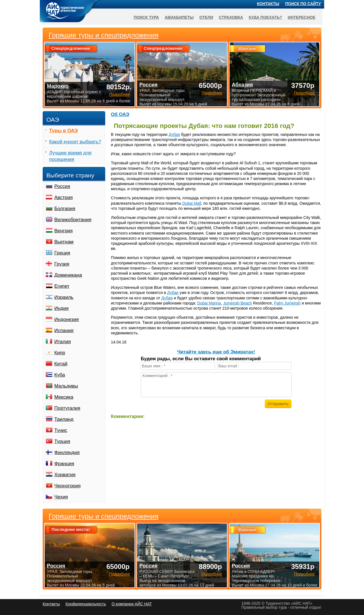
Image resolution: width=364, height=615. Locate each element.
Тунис (61, 430)
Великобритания (73, 220)
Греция (62, 253)
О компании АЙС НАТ (132, 604)
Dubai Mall (192, 203)
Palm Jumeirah (287, 303)
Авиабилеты (179, 17)
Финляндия (67, 453)
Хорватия (65, 475)
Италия (63, 342)
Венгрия (64, 231)
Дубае (173, 293)
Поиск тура (146, 17)
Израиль (64, 297)
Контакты (268, 4)
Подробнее (120, 574)
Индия (61, 308)
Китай (61, 364)
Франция (64, 464)
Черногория (68, 486)
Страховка (231, 17)
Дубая (174, 134)
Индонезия (67, 319)
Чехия (61, 497)
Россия (62, 186)
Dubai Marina (209, 303)
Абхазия (242, 85)
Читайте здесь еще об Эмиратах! (216, 352)
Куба (60, 375)
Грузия (62, 264)
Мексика (64, 397)
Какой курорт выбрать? (75, 142)
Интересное (302, 17)
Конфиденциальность (86, 604)
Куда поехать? (265, 17)
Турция (62, 441)
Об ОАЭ (120, 114)
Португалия (67, 408)
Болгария (65, 209)
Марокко (58, 86)
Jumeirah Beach (238, 303)
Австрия (64, 197)
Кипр (60, 353)
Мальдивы (66, 386)
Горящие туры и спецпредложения (104, 516)
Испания (64, 331)
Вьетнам (64, 242)
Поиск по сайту (303, 4)
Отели (206, 17)
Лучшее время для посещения (70, 156)
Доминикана (68, 275)
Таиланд (64, 419)
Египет (62, 286)
